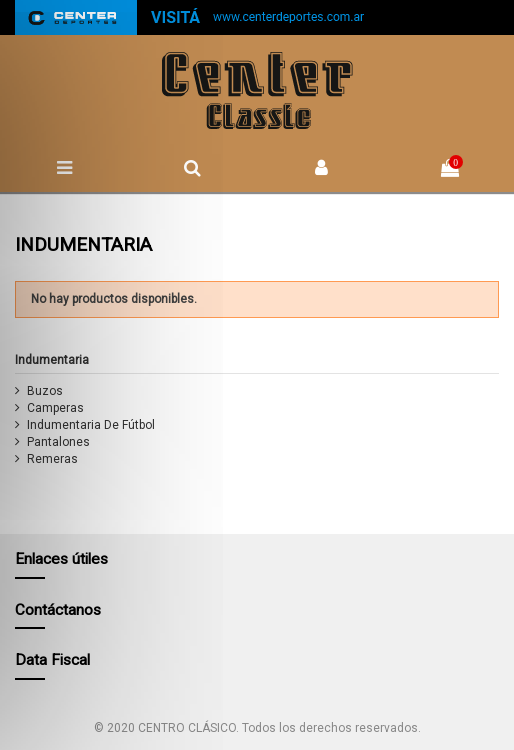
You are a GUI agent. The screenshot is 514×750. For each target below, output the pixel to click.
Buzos (45, 391)
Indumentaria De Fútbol (91, 425)
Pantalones (58, 442)
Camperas (55, 408)
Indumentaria (52, 360)
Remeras (52, 459)
